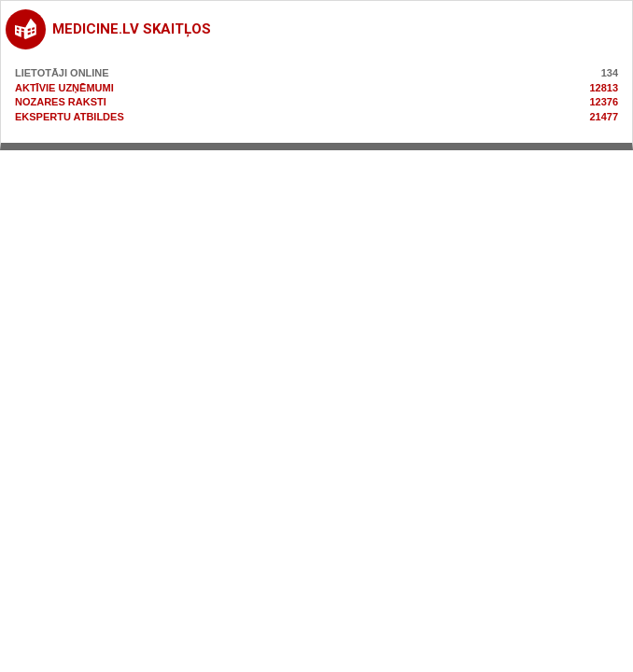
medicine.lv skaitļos (132, 29)
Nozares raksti (61, 102)
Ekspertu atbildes (70, 117)
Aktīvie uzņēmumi (64, 88)
